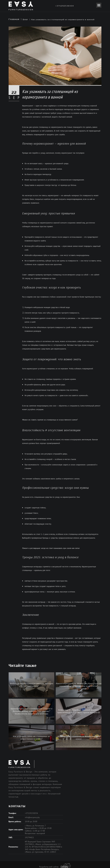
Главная (14, 19)
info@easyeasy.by (32, 817)
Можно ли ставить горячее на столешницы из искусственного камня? (50, 420)
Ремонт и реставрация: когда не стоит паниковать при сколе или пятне (51, 548)
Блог (25, 19)
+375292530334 (65, 6)
